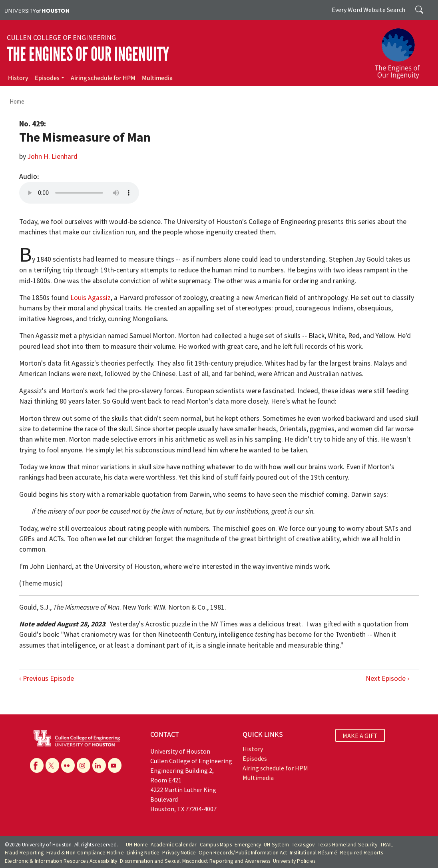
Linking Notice (143, 853)
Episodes (47, 78)
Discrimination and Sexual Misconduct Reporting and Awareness (195, 861)
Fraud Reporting (24, 853)
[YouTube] (115, 765)
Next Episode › (387, 678)
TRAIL (386, 845)
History (18, 78)
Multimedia (157, 78)
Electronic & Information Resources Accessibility (61, 861)
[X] (52, 765)
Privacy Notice (179, 853)
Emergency (248, 845)
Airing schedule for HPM (103, 78)
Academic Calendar (174, 845)
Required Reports (361, 853)
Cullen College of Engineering (61, 38)
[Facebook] (37, 765)
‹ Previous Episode (47, 678)
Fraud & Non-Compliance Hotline (85, 853)
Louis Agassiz (91, 298)
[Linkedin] (99, 765)
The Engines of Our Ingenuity (88, 54)
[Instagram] (84, 765)
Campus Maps (216, 845)
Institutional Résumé (314, 853)
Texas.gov (303, 845)
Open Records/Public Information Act (243, 853)
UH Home (137, 845)
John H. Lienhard (53, 156)
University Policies (294, 861)
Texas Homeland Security (348, 845)
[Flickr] (68, 765)
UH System (276, 845)
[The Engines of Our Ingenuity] (402, 50)
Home (17, 101)
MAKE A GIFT (360, 736)
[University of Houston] (37, 10)
